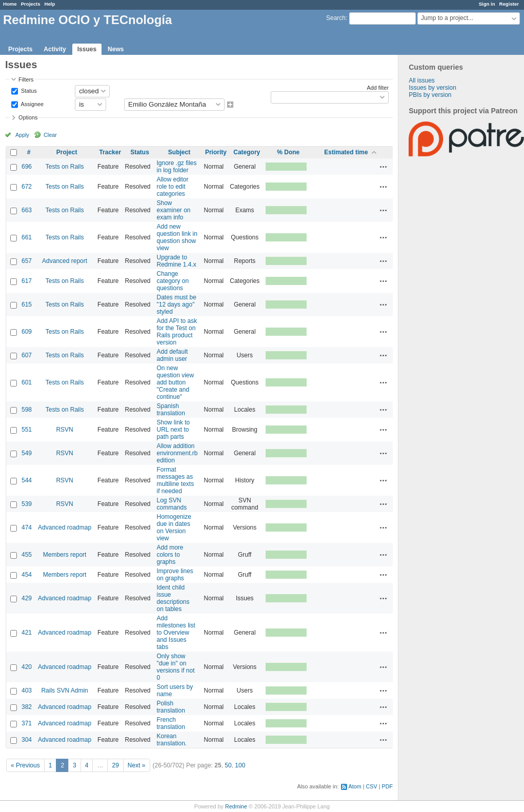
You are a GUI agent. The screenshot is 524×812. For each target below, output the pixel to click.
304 (27, 740)
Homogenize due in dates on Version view (174, 527)
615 (27, 304)
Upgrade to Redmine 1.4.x (177, 261)
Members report (65, 555)
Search (336, 18)
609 (27, 332)
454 (27, 575)
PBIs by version (430, 95)
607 (27, 355)
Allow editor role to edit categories (173, 187)
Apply (22, 135)
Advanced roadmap (65, 527)
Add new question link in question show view (177, 237)
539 (27, 504)
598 (27, 410)
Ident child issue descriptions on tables (173, 598)
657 (27, 261)
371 (27, 723)
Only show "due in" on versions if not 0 (176, 667)
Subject (179, 152)
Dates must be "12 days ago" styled (177, 304)
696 (27, 167)
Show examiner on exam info (174, 210)
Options (28, 117)
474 (27, 527)
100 (240, 765)
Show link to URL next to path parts (174, 430)
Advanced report (65, 261)
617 (27, 281)
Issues (87, 49)
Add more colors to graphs (170, 555)
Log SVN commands (172, 504)
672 (27, 187)
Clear (50, 135)
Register (509, 4)
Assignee (32, 104)
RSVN (64, 430)
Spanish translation (171, 410)
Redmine (236, 806)
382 (27, 707)
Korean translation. (172, 740)
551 (27, 430)
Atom (355, 786)
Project (67, 152)
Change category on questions (173, 281)
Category (247, 152)
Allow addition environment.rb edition (177, 453)
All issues (422, 80)
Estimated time (346, 152)
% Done (288, 152)
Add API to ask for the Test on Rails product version (177, 332)
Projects (31, 4)
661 (27, 237)
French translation (171, 723)
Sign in (487, 4)
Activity (55, 49)
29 (115, 765)
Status (28, 90)
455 (27, 555)
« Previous (25, 765)
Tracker (110, 152)
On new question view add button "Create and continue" (176, 382)
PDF (388, 786)
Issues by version (432, 88)
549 (27, 453)
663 (27, 210)
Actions (384, 167)
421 (27, 633)
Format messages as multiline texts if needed (176, 480)
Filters (26, 79)
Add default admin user (173, 355)
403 (27, 691)
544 (27, 480)
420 (27, 667)
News (116, 49)
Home (10, 4)
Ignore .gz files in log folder (177, 167)
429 (27, 598)
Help (50, 4)
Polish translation (171, 707)
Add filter (378, 88)
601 (27, 382)
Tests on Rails (65, 167)
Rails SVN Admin (64, 691)
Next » (137, 765)
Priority (216, 152)
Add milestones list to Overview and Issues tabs (176, 633)
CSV (372, 786)
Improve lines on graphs (175, 575)
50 (228, 765)
